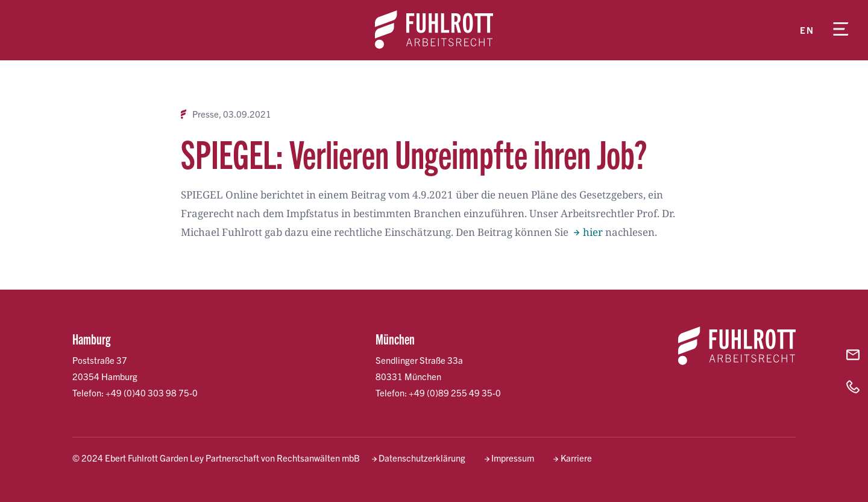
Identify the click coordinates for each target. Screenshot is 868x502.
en (807, 30)
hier (593, 232)
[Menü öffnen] (841, 30)
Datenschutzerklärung (422, 458)
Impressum (513, 458)
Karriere (576, 458)
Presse (206, 114)
